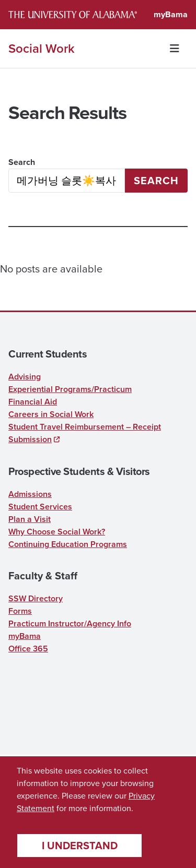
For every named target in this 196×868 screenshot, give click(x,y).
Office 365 (28, 649)
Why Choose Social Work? (57, 532)
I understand (80, 845)
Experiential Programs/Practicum (70, 389)
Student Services (40, 507)
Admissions (30, 494)
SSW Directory (36, 598)
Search (22, 162)
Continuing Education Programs (68, 544)
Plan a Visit (30, 519)
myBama (171, 14)
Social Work (42, 49)
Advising (25, 377)
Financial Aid (33, 402)
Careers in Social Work (51, 414)
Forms (20, 611)
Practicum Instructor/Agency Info (70, 623)
